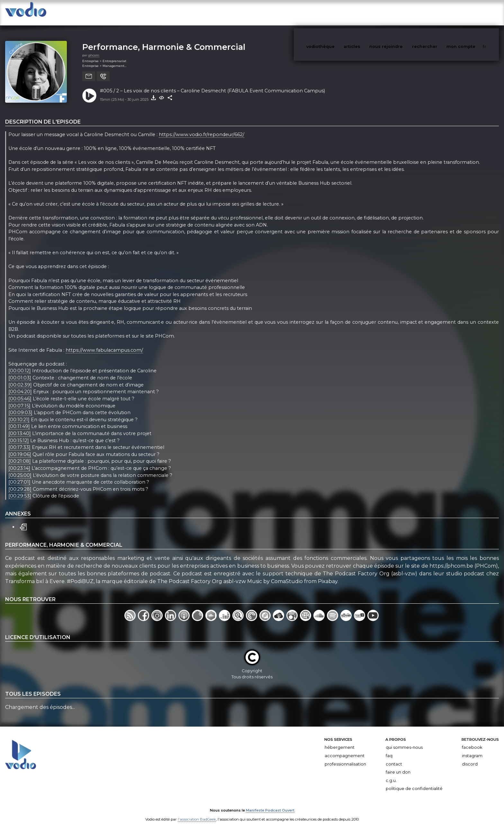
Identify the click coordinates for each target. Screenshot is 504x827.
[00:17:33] (19, 441)
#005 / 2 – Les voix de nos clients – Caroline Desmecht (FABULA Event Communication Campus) (212, 84)
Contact (394, 758)
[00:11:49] (19, 420)
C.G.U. (391, 774)
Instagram (472, 749)
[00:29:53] (20, 490)
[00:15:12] (19, 434)
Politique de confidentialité (414, 782)
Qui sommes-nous (404, 741)
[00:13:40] (20, 427)
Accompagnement (345, 749)
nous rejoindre (399, 12)
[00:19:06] (20, 448)
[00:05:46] (20, 392)
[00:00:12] (20, 365)
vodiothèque (336, 12)
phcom (94, 49)
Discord (470, 758)
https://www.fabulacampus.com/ (104, 344)
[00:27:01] (19, 476)
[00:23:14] (19, 462)
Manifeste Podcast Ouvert (270, 804)
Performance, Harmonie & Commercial (164, 40)
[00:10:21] (19, 413)
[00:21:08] (20, 455)
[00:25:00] (20, 469)
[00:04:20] (20, 386)
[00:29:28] (20, 483)
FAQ (389, 749)
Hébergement (340, 741)
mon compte (472, 12)
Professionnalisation (345, 758)
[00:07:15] (19, 399)
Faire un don (398, 766)
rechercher (437, 12)
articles (366, 12)
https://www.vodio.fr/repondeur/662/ (202, 128)
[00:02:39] (20, 378)
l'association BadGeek (197, 813)
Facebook (472, 741)
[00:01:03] (20, 371)
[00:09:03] (20, 406)
